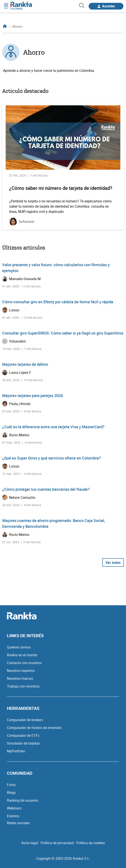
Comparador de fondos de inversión (34, 728)
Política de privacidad (57, 843)
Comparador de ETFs (23, 735)
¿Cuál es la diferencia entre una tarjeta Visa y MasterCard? (53, 427)
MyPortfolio (16, 751)
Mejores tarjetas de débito (25, 364)
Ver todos (113, 563)
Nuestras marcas (20, 678)
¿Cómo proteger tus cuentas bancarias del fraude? (46, 489)
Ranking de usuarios (23, 800)
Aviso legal (30, 843)
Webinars (14, 808)
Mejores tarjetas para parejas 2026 (33, 395)
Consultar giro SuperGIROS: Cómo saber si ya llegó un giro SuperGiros (63, 333)
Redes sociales (18, 823)
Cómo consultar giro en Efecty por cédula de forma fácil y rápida (58, 302)
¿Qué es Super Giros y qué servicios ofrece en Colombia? (51, 458)
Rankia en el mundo (22, 655)
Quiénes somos (19, 647)
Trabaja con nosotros (23, 686)
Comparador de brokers (25, 720)
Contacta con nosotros (24, 663)
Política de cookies (91, 843)
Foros (11, 785)
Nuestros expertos (21, 671)
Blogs (11, 793)
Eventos (13, 816)
